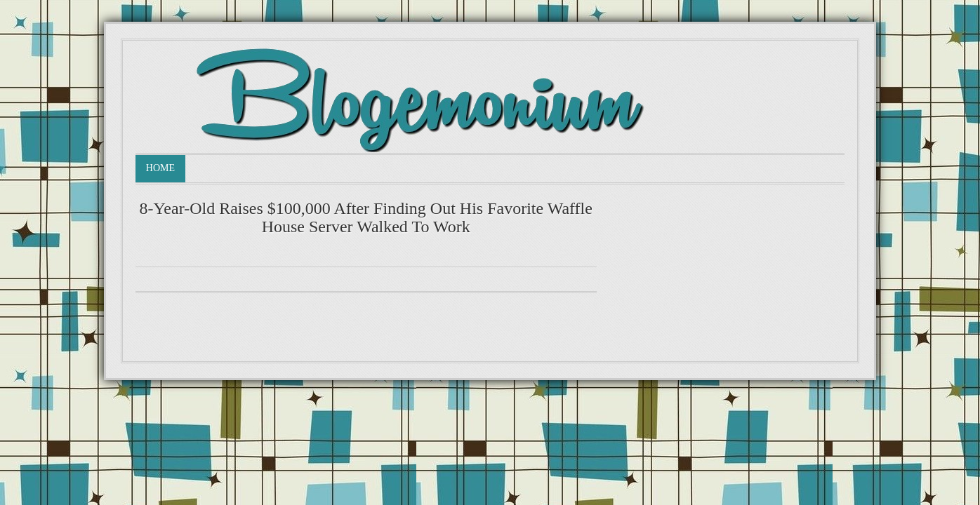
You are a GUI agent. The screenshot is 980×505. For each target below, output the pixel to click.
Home (160, 168)
